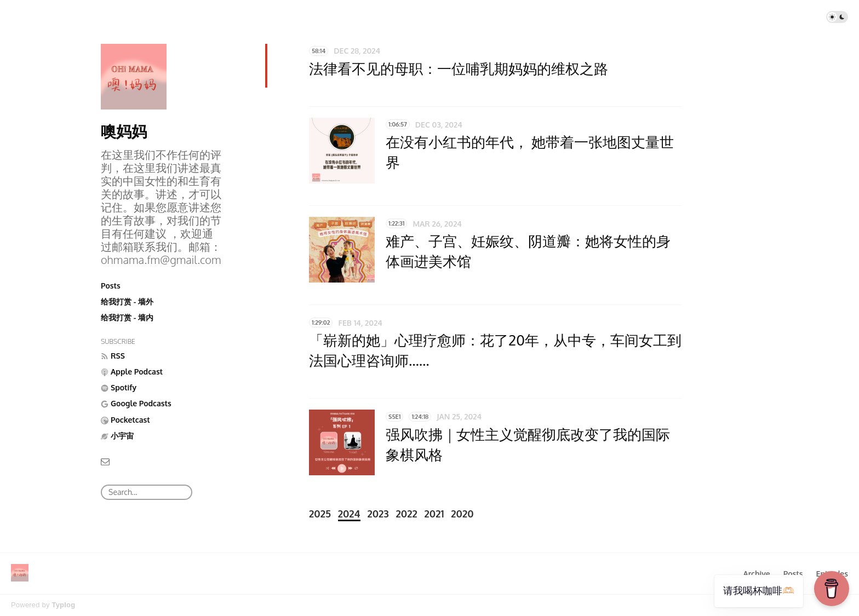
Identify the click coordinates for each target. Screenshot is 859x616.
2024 (349, 514)
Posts (111, 286)
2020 (462, 514)
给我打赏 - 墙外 (127, 301)
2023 (378, 514)
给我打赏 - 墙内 (127, 317)
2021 (434, 514)
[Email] (105, 461)
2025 (320, 514)
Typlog (63, 605)
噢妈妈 (124, 131)
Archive (756, 574)
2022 (407, 514)
